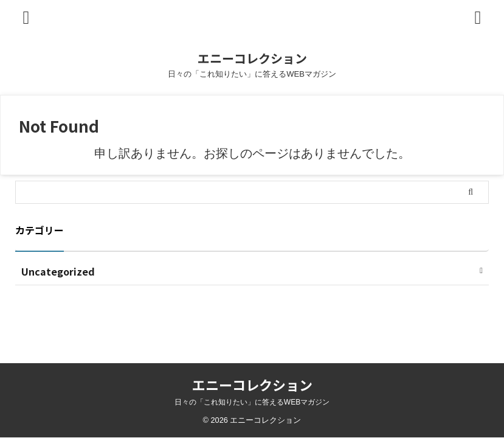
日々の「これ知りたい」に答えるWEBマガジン (252, 402)
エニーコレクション (252, 58)
